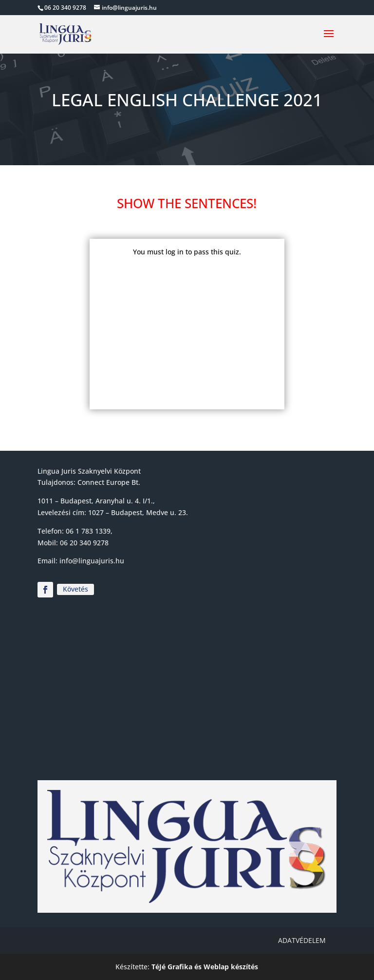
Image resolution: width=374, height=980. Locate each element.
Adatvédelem (302, 940)
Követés (75, 589)
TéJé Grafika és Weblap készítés (205, 967)
